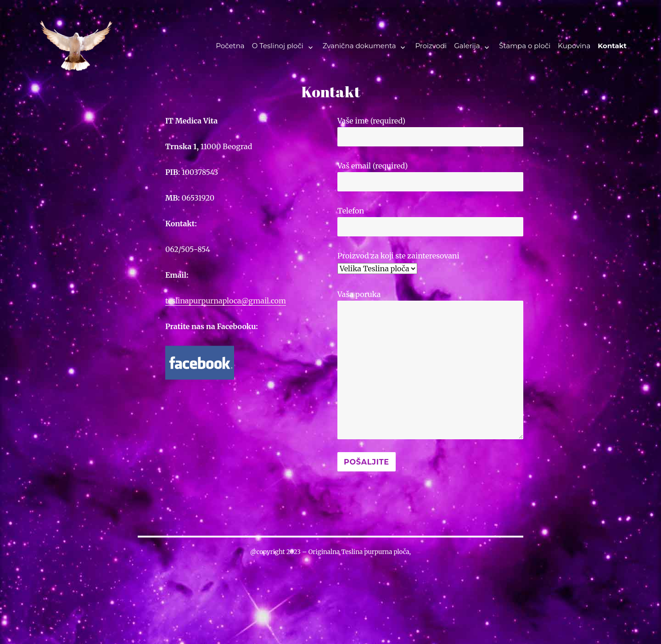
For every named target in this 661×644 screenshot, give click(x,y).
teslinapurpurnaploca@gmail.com (226, 301)
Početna (230, 46)
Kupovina (574, 46)
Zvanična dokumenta (359, 46)
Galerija (467, 46)
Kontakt (612, 46)
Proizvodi (431, 46)
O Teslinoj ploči (278, 46)
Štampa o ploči (525, 46)
